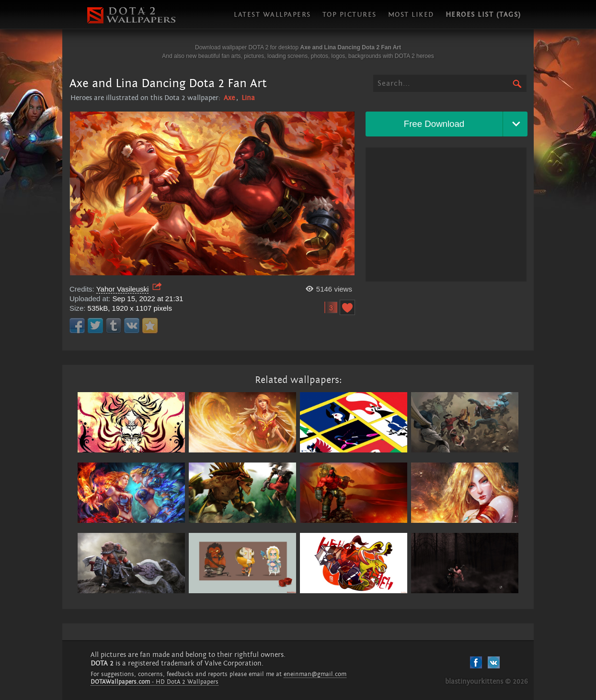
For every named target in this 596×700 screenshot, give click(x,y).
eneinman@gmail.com (315, 674)
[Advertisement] (446, 215)
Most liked (411, 15)
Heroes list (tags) (483, 15)
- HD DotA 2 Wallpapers (155, 682)
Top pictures (350, 15)
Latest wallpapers (272, 15)
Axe (229, 98)
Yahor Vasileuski (123, 289)
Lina (248, 98)
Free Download (434, 124)
